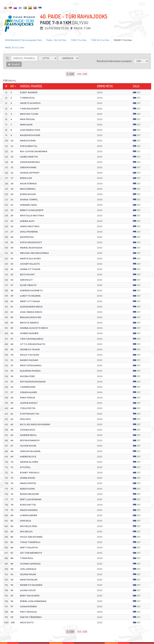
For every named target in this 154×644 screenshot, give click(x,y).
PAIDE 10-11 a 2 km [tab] (15, 47)
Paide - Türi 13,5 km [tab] (56, 40)
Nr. (12, 86)
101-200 (82, 74)
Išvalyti (14, 64)
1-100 (70, 74)
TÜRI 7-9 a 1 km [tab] (79, 40)
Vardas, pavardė (31, 86)
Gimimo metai (105, 86)
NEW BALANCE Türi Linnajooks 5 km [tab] (23, 40)
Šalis (136, 86)
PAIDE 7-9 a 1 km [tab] (123, 40)
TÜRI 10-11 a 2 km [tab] (100, 40)
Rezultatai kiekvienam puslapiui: (114, 61)
